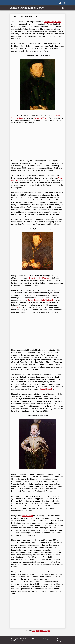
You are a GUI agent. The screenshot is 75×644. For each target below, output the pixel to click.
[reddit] (65, 2)
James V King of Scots (52, 22)
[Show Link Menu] (11, 3)
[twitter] (60, 2)
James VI (15, 307)
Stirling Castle (27, 516)
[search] (63, 8)
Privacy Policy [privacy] (59, 640)
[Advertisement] (37, 142)
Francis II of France (41, 118)
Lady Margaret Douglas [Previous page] (41, 631)
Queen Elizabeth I (46, 389)
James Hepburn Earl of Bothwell (40, 300)
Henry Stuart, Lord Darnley (39, 278)
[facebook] (56, 2)
